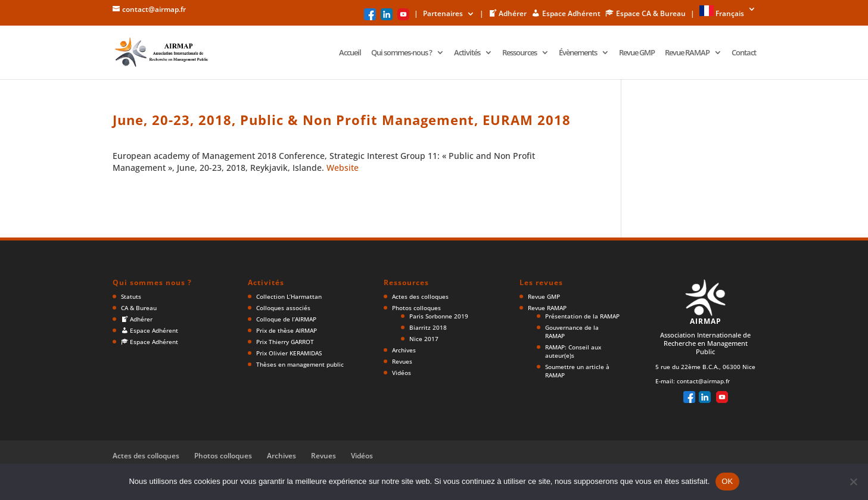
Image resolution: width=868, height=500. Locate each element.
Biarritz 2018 (428, 327)
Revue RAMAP (687, 53)
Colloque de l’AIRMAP (286, 319)
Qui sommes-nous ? (402, 53)
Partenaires (443, 14)
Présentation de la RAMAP (582, 316)
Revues (402, 361)
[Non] (853, 482)
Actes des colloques (420, 296)
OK (727, 481)
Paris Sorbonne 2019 (439, 316)
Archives (404, 350)
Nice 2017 (424, 339)
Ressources (519, 53)
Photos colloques (416, 308)
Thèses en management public (300, 364)
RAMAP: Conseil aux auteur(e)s (573, 351)
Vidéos (402, 373)
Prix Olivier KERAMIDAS (289, 353)
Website (343, 168)
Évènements (578, 53)
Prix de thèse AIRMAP (287, 330)
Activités (467, 53)
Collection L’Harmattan (289, 296)
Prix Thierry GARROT (285, 342)
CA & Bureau (139, 308)
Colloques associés (283, 308)
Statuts (131, 296)
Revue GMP (637, 53)
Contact (744, 53)
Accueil (350, 53)
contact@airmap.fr (703, 381)
